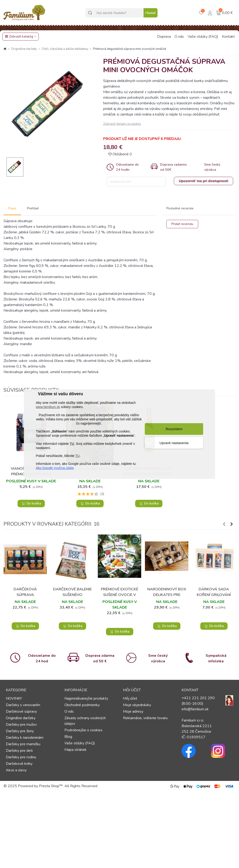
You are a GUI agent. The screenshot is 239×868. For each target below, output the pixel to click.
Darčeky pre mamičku (23, 744)
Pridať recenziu (182, 224)
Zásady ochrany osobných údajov (85, 721)
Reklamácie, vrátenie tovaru (145, 718)
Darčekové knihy (19, 764)
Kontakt (228, 37)
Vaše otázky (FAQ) (203, 37)
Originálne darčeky (21, 718)
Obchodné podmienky (82, 705)
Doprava (164, 37)
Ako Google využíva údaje (55, 468)
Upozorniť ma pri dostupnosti (203, 181)
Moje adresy (133, 711)
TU (72, 444)
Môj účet (130, 698)
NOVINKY (14, 698)
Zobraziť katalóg (19, 36)
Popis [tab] (12, 208)
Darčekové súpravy (21, 711)
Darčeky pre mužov (21, 725)
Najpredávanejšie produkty (86, 698)
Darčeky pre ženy (20, 731)
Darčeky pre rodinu (21, 757)
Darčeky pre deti (19, 751)
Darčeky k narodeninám (25, 738)
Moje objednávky (137, 705)
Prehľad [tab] (33, 208)
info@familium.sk (195, 709)
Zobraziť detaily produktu (122, 124)
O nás (179, 37)
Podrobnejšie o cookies (83, 730)
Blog (68, 737)
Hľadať (150, 13)
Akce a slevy (16, 770)
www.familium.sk (48, 407)
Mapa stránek (76, 750)
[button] (224, 524)
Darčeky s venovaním (23, 705)
